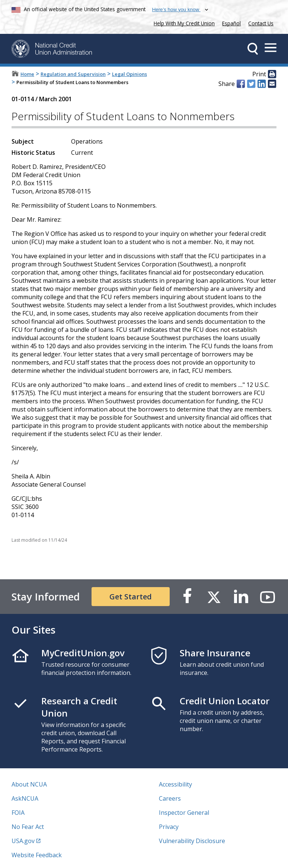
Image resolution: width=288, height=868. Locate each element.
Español (231, 23)
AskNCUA (25, 798)
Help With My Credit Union (183, 23)
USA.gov (23, 841)
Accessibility (175, 784)
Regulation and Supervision (73, 74)
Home (27, 74)
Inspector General (184, 813)
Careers (170, 798)
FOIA (18, 813)
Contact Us (261, 23)
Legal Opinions (129, 74)
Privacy (169, 827)
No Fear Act (28, 827)
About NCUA (29, 784)
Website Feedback (37, 855)
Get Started (131, 597)
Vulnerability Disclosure (192, 841)
